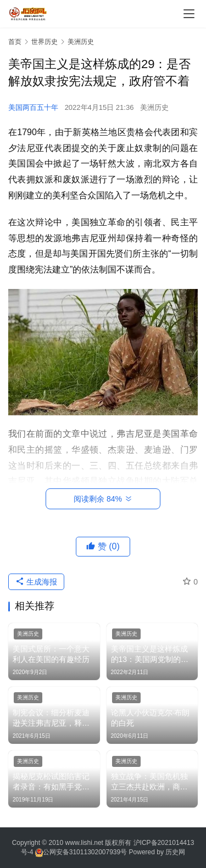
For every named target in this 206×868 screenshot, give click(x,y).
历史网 (175, 852)
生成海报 (36, 582)
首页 (15, 42)
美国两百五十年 (33, 107)
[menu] (189, 14)
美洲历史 (154, 107)
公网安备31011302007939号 (85, 852)
